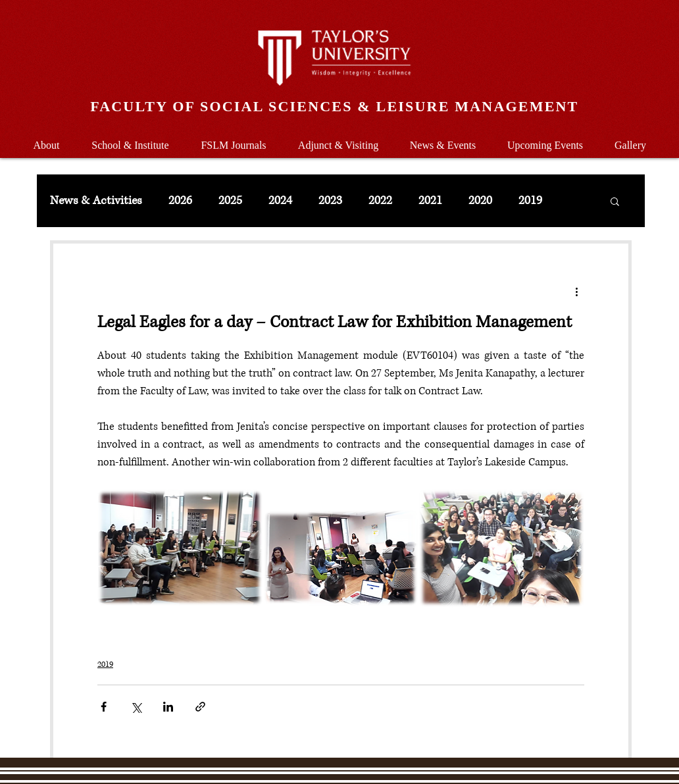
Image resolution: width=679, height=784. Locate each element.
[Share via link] (200, 707)
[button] (130, 139)
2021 (430, 201)
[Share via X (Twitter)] (136, 707)
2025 (230, 201)
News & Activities (96, 201)
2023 (330, 201)
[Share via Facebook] (104, 707)
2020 (480, 201)
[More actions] (576, 291)
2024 (280, 201)
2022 (380, 201)
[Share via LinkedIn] (168, 707)
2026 (180, 201)
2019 (530, 201)
